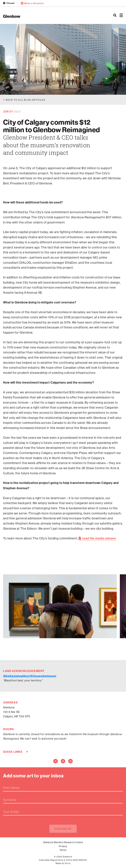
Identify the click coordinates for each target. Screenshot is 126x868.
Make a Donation (32, 3)
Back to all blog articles (25, 100)
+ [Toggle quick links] (27, 752)
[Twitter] (56, 761)
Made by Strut (63, 863)
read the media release (99, 538)
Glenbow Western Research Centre (63, 842)
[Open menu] (121, 15)
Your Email (11, 812)
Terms (63, 850)
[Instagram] (70, 761)
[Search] (115, 15)
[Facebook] (63, 761)
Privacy (63, 846)
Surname (10, 800)
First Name (11, 788)
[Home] (42, 16)
